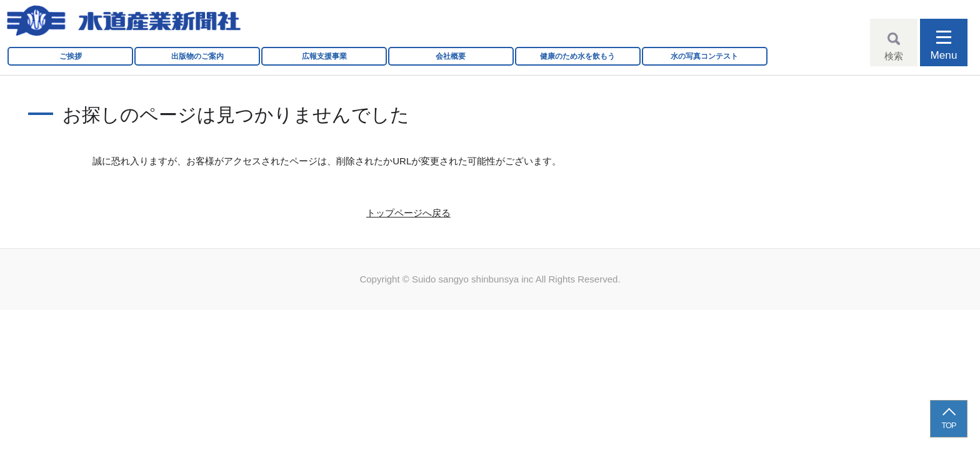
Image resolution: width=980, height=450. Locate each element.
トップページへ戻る (408, 213)
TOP (949, 425)
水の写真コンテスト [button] (704, 56)
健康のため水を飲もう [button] (577, 56)
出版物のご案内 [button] (197, 56)
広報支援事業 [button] (324, 56)
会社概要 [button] (451, 56)
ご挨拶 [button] (71, 56)
